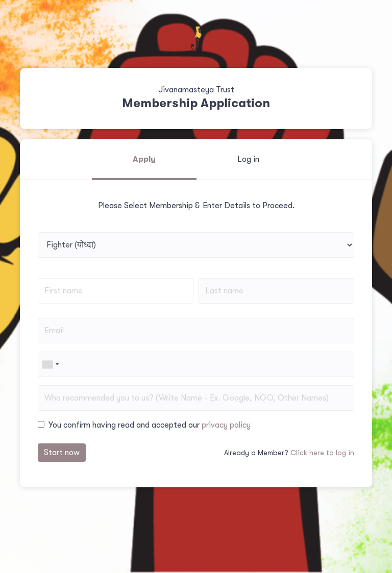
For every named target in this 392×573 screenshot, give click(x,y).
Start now (62, 453)
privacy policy (226, 425)
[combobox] (50, 364)
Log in (248, 159)
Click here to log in (322, 453)
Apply (144, 159)
